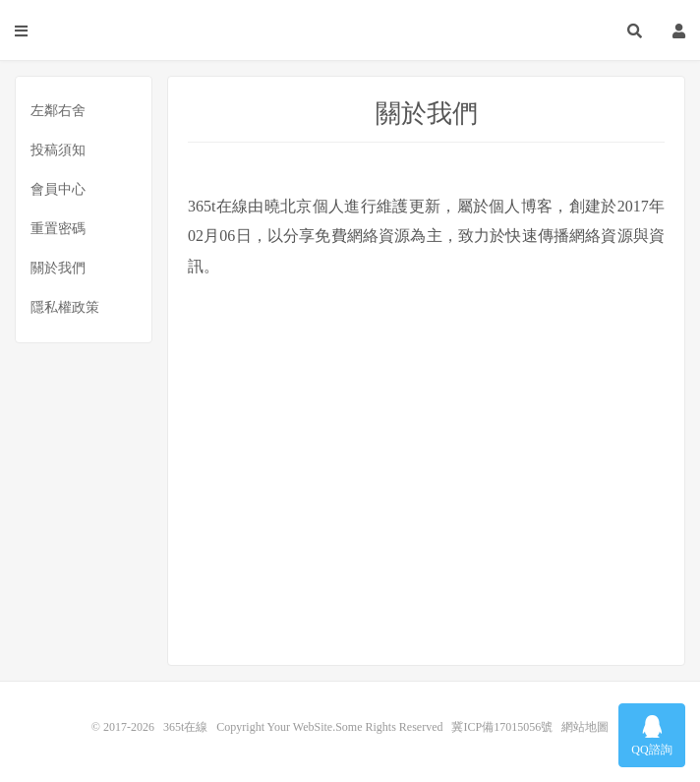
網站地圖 (585, 727)
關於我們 (58, 268)
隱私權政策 (65, 307)
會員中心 (58, 189)
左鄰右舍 (58, 111)
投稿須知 (58, 150)
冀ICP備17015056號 (502, 727)
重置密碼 (58, 229)
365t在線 (350, 30)
